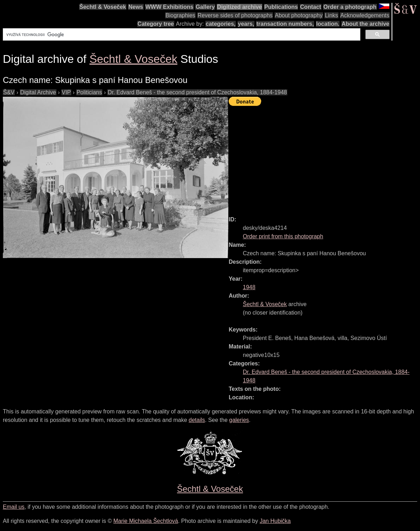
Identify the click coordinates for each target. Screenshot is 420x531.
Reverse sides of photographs (235, 15)
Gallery (205, 7)
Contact (311, 7)
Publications (281, 7)
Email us (14, 507)
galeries (239, 420)
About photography (299, 15)
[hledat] (181, 35)
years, (246, 24)
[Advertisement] (324, 158)
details (197, 420)
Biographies (181, 15)
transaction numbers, (285, 24)
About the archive (365, 24)
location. (328, 24)
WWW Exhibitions (169, 7)
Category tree (156, 24)
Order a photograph (350, 7)
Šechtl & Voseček (103, 7)
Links (331, 15)
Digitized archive (239, 7)
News (136, 7)
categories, (221, 24)
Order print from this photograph (283, 236)
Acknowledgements (365, 15)
